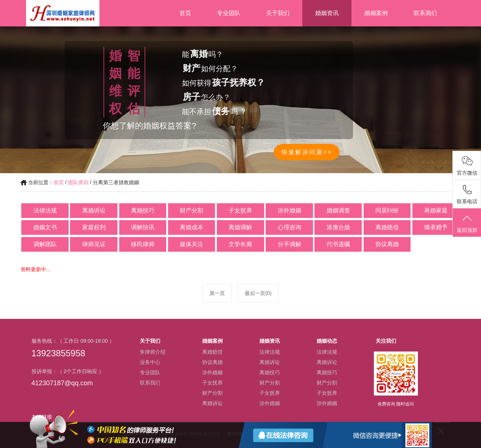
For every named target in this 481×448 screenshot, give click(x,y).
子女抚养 (212, 383)
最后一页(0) (258, 293)
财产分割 (212, 393)
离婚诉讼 (212, 403)
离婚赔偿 (212, 352)
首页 (185, 13)
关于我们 (278, 13)
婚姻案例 (376, 13)
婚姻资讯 (327, 13)
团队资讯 (78, 182)
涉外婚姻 (212, 372)
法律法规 (270, 352)
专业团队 (229, 13)
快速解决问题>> (307, 152)
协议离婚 (212, 362)
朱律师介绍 (153, 352)
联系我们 (425, 13)
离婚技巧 (270, 372)
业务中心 (150, 362)
